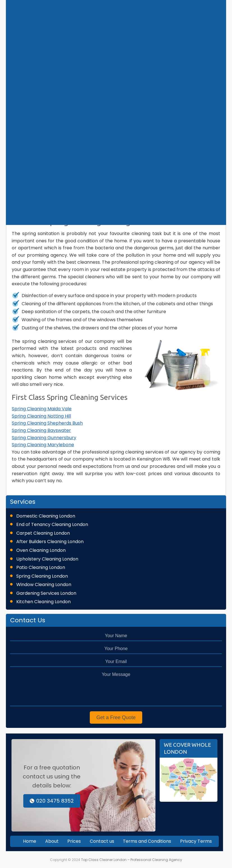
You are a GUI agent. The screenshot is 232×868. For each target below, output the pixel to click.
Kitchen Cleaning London (43, 602)
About (52, 841)
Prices (74, 841)
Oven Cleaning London (41, 550)
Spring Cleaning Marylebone (43, 445)
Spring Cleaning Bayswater (41, 430)
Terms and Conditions (147, 841)
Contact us (102, 841)
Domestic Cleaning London (46, 516)
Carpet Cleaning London (43, 533)
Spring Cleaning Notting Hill (41, 416)
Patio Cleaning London (41, 567)
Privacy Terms (196, 841)
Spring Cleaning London (42, 576)
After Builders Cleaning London (50, 542)
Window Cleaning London (44, 585)
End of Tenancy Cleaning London (52, 524)
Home (30, 841)
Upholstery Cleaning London (47, 559)
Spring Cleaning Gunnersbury (44, 438)
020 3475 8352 (52, 801)
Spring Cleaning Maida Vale (42, 409)
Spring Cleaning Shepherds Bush (47, 423)
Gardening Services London (46, 593)
